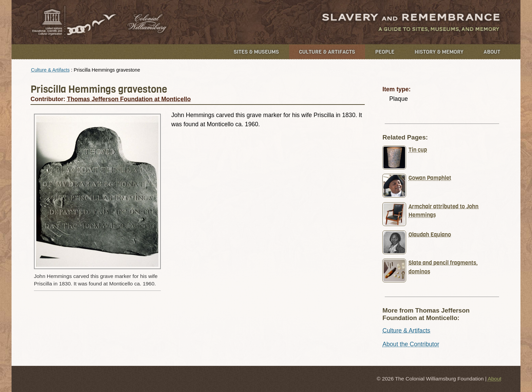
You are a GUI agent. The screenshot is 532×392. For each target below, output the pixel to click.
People (385, 52)
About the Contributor (411, 344)
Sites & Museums (256, 52)
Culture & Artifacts (327, 52)
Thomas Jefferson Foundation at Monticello (129, 99)
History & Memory (439, 52)
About (492, 52)
